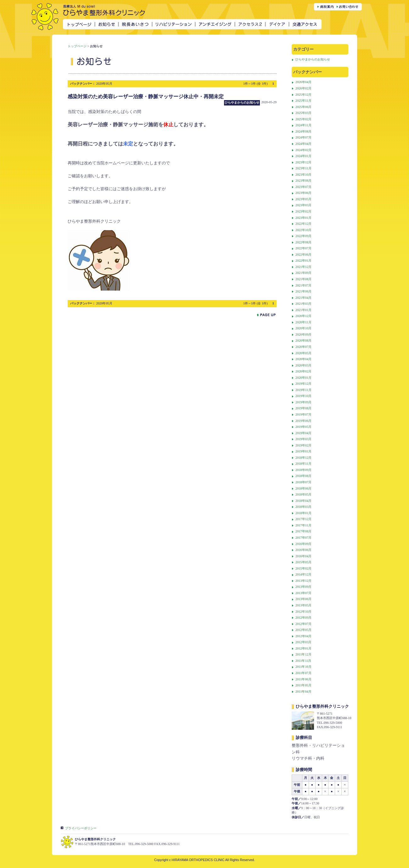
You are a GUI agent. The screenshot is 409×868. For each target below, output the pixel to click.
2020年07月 (303, 347)
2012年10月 (303, 612)
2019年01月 (303, 451)
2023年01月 (303, 218)
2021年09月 (303, 273)
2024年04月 (303, 144)
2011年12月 (303, 654)
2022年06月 (303, 255)
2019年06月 (303, 421)
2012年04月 (303, 636)
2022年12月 (303, 224)
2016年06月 (303, 550)
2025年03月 (303, 113)
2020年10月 (303, 328)
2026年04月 (303, 82)
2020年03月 (303, 365)
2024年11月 (303, 125)
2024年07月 (303, 137)
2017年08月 (303, 531)
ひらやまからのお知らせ (313, 59)
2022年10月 (303, 230)
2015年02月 (303, 568)
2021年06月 (303, 291)
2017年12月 (303, 519)
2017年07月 (303, 538)
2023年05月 (303, 199)
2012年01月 (303, 648)
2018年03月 (303, 507)
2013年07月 (303, 593)
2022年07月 (303, 248)
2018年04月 (303, 501)
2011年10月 (303, 667)
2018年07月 (303, 482)
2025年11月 (303, 101)
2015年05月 (303, 562)
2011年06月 (303, 679)
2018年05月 (303, 494)
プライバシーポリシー (81, 828)
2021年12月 (303, 267)
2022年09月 (303, 236)
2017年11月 (303, 525)
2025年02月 (303, 119)
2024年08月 (303, 131)
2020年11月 (303, 322)
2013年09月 (303, 587)
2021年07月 (303, 285)
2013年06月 (303, 599)
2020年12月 (303, 316)
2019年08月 (303, 408)
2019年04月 (303, 433)
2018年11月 (303, 464)
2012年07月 (303, 624)
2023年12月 (303, 162)
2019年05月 (303, 427)
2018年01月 (303, 513)
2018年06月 (303, 488)
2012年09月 (303, 618)
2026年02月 (303, 88)
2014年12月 (303, 574)
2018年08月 (303, 476)
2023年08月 (303, 181)
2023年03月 (303, 205)
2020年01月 (303, 378)
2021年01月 (303, 310)
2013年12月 (303, 581)
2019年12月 (303, 384)
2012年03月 (303, 642)
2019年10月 (303, 396)
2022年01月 (303, 261)
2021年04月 (303, 298)
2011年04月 (303, 692)
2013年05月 (303, 605)
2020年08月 (303, 340)
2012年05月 (303, 630)
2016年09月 (303, 544)
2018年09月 (303, 470)
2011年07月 (303, 673)
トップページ (77, 46)
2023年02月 (303, 211)
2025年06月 (303, 107)
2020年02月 (303, 371)
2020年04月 (303, 359)
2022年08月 (303, 242)
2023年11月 (303, 168)
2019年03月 (303, 439)
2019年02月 (303, 445)
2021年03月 (303, 304)
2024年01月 (303, 156)
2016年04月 (303, 556)
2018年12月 (303, 458)
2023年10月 (303, 175)
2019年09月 (303, 402)
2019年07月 (303, 414)
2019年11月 (303, 390)
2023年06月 (303, 193)
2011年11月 (303, 661)
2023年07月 (303, 187)
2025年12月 (303, 95)
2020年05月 (303, 353)
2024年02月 (303, 150)
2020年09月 (303, 335)
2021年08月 (303, 279)
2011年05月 (303, 685)
